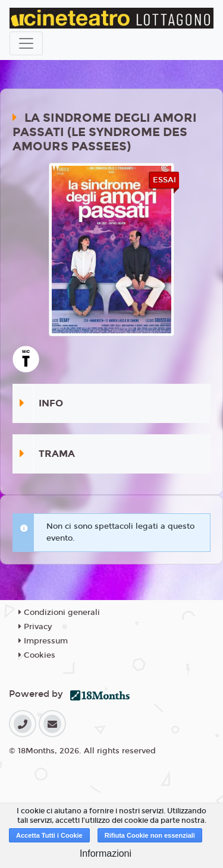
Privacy (35, 627)
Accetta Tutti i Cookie (49, 835)
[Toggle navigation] (26, 43)
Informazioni (106, 853)
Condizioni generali (59, 613)
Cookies (37, 655)
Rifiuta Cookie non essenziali (150, 835)
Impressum (43, 641)
